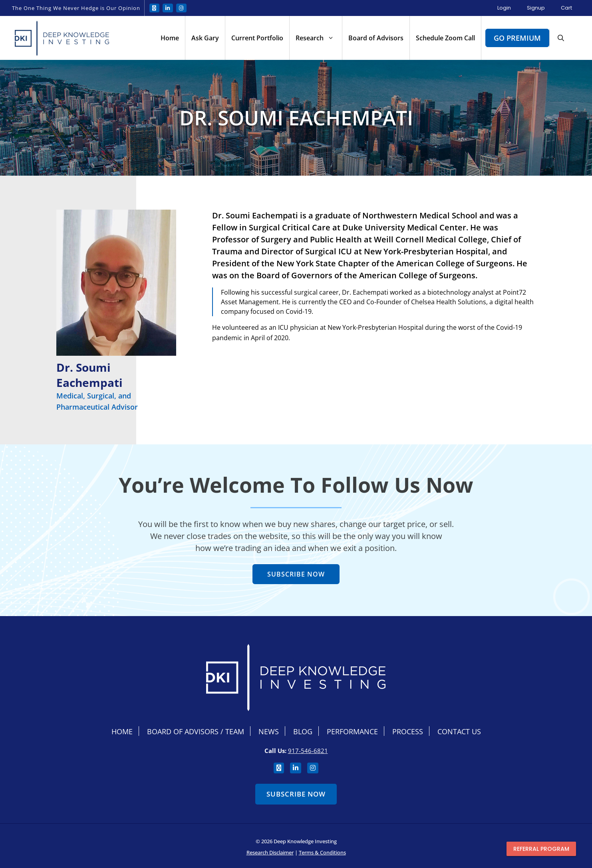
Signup (536, 8)
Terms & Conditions (322, 852)
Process (408, 731)
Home (170, 38)
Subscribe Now (296, 794)
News (269, 731)
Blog (303, 731)
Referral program (541, 849)
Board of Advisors (376, 38)
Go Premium (517, 38)
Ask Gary (205, 38)
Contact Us (459, 731)
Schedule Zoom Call (445, 38)
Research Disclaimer (270, 852)
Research (319, 38)
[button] (561, 38)
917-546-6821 (308, 751)
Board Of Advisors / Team (196, 731)
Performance (352, 731)
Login (504, 8)
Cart (566, 8)
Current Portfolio (257, 38)
